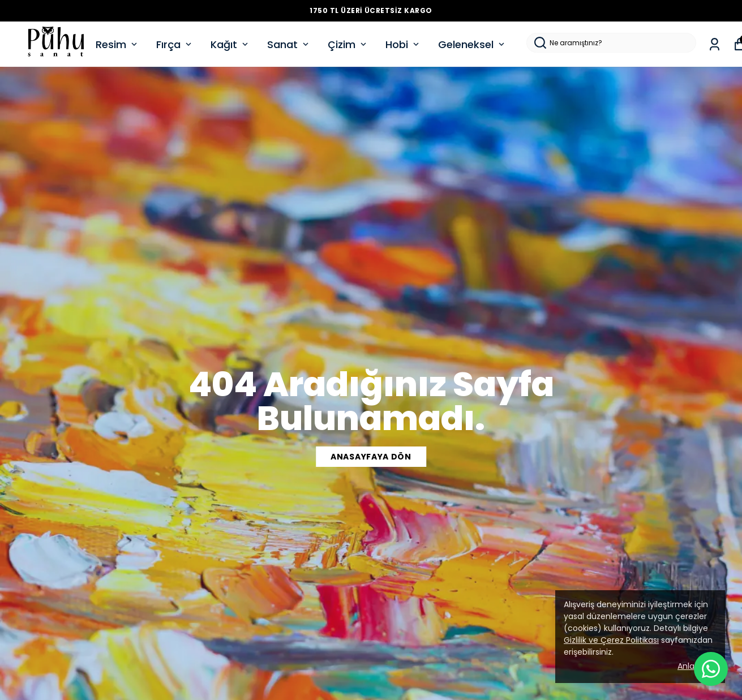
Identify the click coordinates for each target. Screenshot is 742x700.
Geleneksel (472, 44)
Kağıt (230, 44)
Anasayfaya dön (371, 457)
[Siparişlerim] (715, 44)
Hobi (403, 44)
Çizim (348, 44)
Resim (117, 44)
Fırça (175, 44)
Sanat (289, 44)
